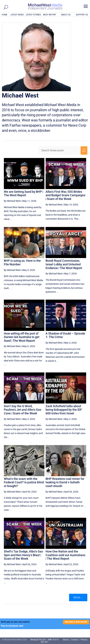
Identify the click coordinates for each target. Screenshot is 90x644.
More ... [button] (78, 597)
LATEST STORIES (33, 15)
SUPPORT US (82, 15)
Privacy (84, 640)
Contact (74, 640)
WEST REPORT (50, 15)
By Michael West (12, 201)
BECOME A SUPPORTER (76, 622)
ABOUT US (66, 15)
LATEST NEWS (17, 15)
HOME (5, 15)
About (66, 640)
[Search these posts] (59, 150)
